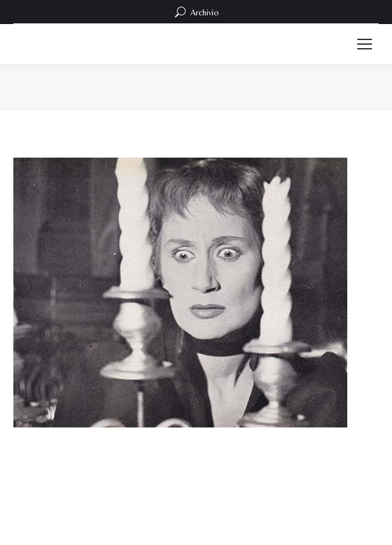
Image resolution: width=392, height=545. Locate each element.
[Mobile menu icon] (365, 44)
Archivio (196, 12)
